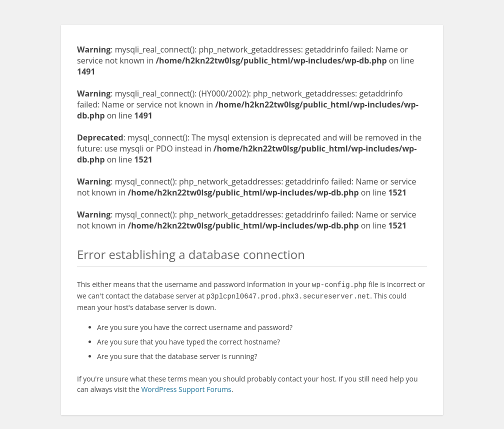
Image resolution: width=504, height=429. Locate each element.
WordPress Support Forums (186, 387)
